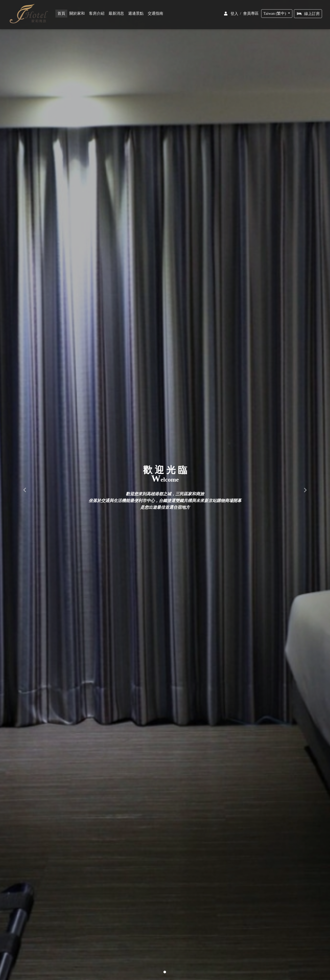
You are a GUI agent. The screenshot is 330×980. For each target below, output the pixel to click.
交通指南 (156, 15)
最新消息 (117, 15)
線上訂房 (308, 15)
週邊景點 (137, 15)
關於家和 (78, 15)
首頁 (63, 15)
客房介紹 (98, 15)
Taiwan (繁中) (275, 14)
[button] (25, 490)
